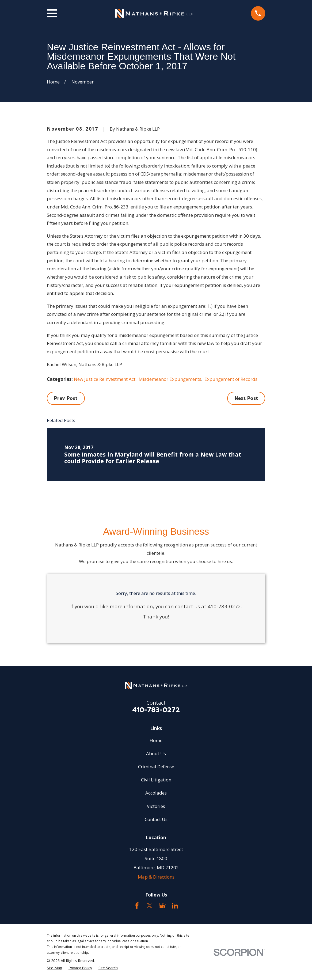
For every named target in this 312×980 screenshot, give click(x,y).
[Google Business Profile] (162, 906)
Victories (156, 806)
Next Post (246, 398)
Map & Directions (156, 877)
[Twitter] (150, 906)
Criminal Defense (156, 767)
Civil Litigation (156, 780)
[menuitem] (54, 968)
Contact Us (156, 819)
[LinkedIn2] (175, 906)
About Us (156, 753)
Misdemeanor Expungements (170, 379)
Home (156, 740)
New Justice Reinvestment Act (105, 379)
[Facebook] (137, 906)
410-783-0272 (156, 710)
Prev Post (66, 398)
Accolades (156, 793)
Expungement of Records (231, 379)
